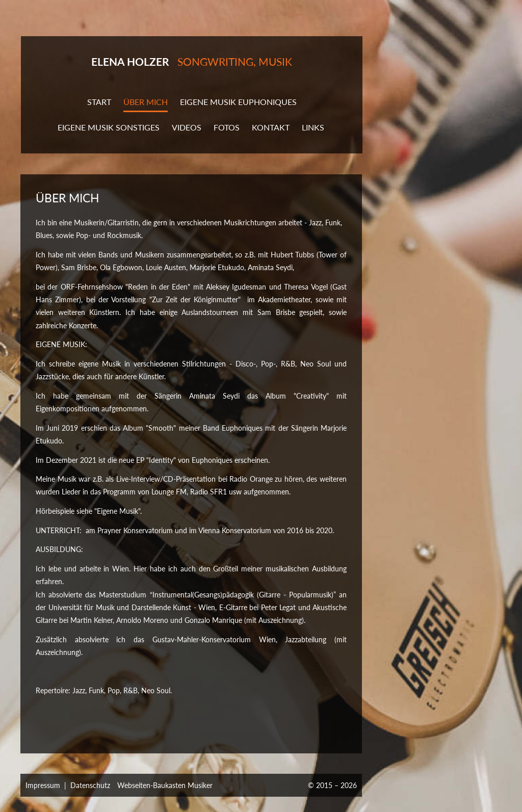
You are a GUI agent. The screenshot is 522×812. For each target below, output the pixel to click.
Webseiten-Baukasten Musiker (165, 785)
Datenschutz (90, 785)
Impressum (43, 785)
